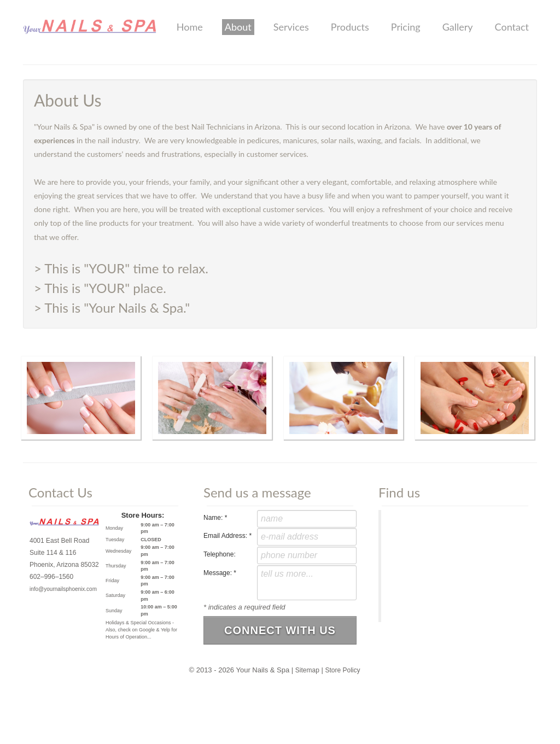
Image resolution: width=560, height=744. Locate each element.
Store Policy (342, 668)
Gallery (458, 27)
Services (291, 27)
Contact (512, 27)
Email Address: (227, 536)
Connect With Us (280, 629)
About (238, 27)
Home (190, 27)
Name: (215, 518)
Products (350, 27)
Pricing (406, 27)
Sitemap (307, 668)
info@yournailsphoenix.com (63, 589)
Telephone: (220, 554)
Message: (220, 573)
